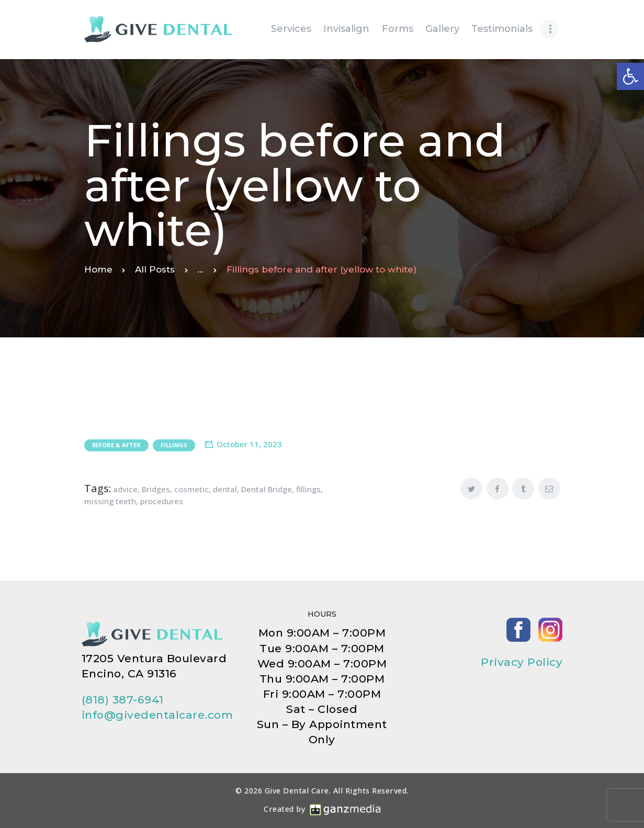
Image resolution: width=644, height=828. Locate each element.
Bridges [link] (156, 489)
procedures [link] (162, 501)
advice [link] (125, 489)
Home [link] (98, 269)
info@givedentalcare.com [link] (157, 715)
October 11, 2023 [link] (249, 444)
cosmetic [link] (191, 489)
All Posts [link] (155, 269)
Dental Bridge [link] (267, 489)
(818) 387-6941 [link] (123, 700)
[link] (630, 76)
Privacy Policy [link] (522, 662)
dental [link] (225, 489)
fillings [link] (308, 489)
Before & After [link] (116, 445)
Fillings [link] (174, 445)
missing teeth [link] (110, 501)
